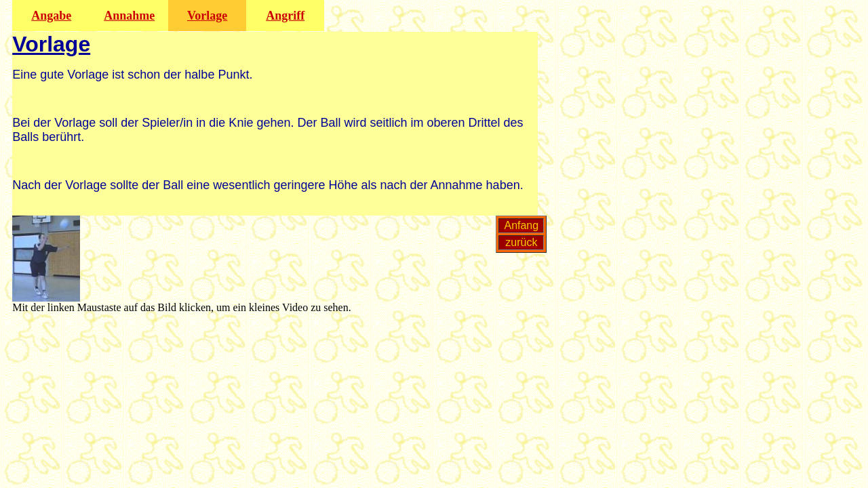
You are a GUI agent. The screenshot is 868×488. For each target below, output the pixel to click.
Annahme (129, 16)
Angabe (51, 16)
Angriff (285, 16)
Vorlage (207, 16)
